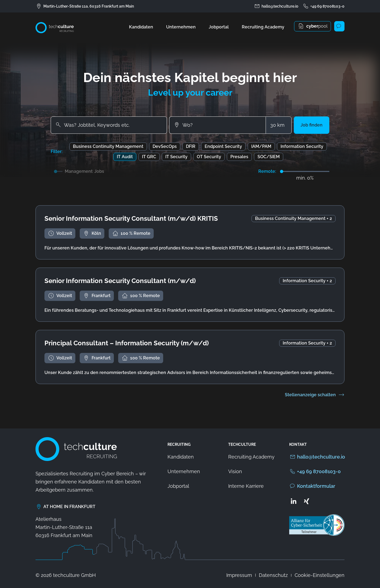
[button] (312, 125)
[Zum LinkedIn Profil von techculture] (294, 501)
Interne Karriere (246, 486)
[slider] (282, 171)
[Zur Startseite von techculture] (55, 28)
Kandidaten (141, 27)
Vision (235, 471)
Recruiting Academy (263, 27)
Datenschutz (273, 575)
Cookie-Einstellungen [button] (320, 575)
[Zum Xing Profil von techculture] (307, 501)
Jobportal (219, 27)
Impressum (239, 575)
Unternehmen (181, 27)
